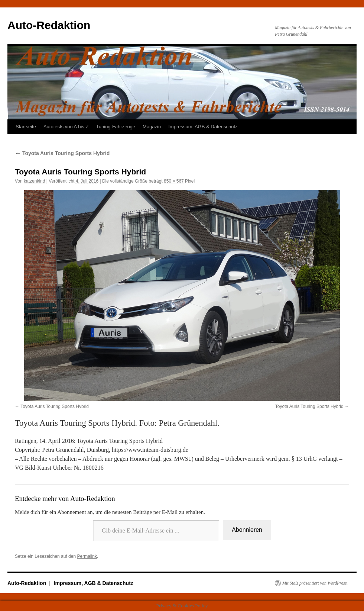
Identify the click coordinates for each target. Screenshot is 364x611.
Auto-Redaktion (49, 25)
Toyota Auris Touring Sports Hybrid (62, 153)
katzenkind (34, 181)
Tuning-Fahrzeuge (116, 127)
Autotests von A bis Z (66, 127)
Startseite (26, 127)
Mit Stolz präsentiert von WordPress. (315, 583)
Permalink (87, 556)
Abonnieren (247, 530)
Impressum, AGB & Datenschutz (203, 127)
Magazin (152, 127)
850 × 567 (174, 181)
